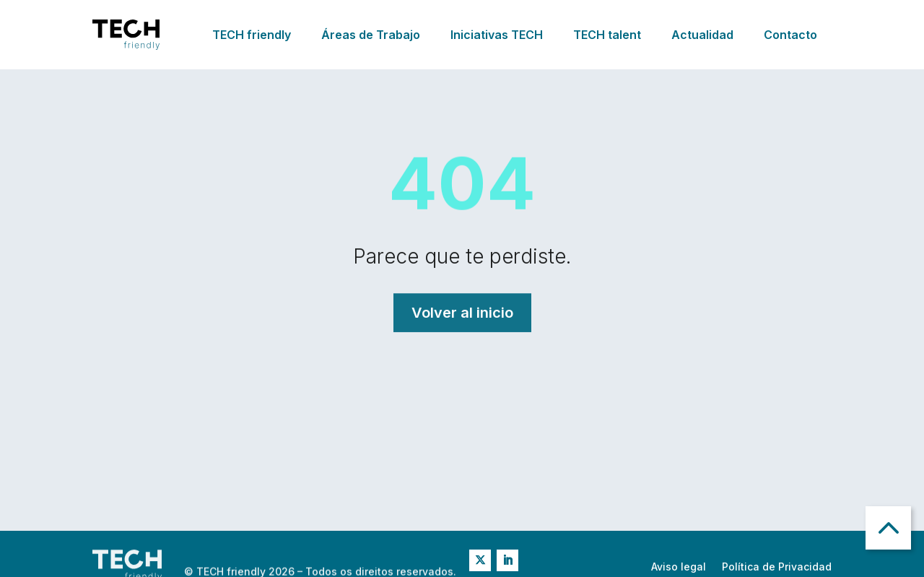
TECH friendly (252, 35)
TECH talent (607, 35)
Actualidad (702, 35)
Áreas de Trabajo (371, 35)
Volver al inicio (462, 313)
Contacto (790, 35)
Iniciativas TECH (497, 35)
